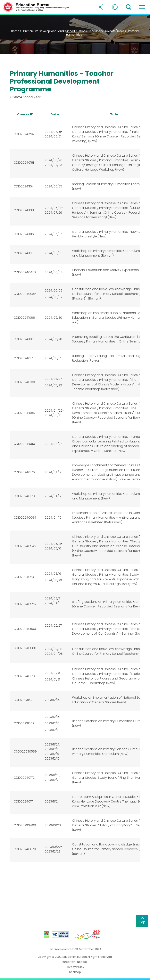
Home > (16, 31)
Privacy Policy (75, 967)
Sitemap (75, 972)
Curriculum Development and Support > (50, 31)
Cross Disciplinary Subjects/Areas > (103, 31)
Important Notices (75, 962)
